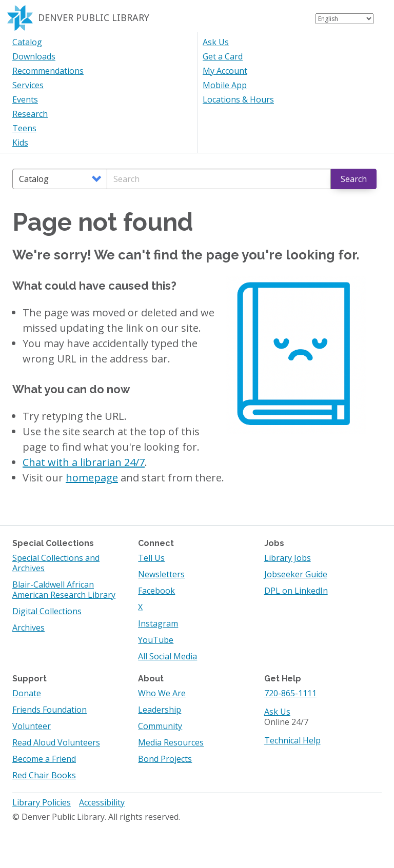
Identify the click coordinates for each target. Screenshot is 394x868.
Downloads (34, 56)
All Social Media (168, 656)
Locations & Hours (238, 99)
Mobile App (225, 85)
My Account (225, 71)
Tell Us (151, 558)
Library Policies (42, 802)
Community (160, 726)
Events (25, 99)
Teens (24, 128)
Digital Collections (47, 611)
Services (28, 85)
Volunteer (32, 726)
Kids (20, 143)
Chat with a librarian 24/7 (84, 462)
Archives (28, 628)
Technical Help (292, 740)
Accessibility (102, 802)
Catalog (27, 42)
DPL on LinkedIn (296, 591)
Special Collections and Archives (56, 563)
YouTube (156, 640)
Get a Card (223, 56)
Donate (27, 693)
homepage (92, 478)
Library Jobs (288, 558)
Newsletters (161, 574)
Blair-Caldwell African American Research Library (64, 590)
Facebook (156, 591)
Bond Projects (165, 759)
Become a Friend (44, 759)
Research (30, 114)
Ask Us (216, 42)
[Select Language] (344, 19)
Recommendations (48, 71)
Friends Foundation (50, 710)
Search (354, 179)
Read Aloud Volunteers (56, 742)
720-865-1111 (290, 693)
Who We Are (162, 693)
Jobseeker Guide (296, 574)
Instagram (158, 623)
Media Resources (171, 742)
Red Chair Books (44, 775)
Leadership (160, 710)
